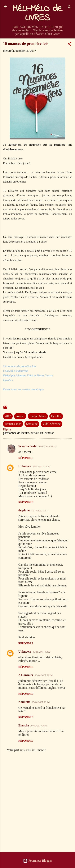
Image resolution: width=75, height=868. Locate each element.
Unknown (25, 466)
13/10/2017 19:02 (42, 652)
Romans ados (13, 424)
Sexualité (32, 424)
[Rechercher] (70, 8)
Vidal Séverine (52, 424)
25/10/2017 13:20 (41, 702)
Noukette (24, 702)
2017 (8, 416)
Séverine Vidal (28, 446)
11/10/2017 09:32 (48, 446)
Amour (20, 416)
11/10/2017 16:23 (42, 466)
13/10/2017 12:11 (40, 511)
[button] (70, 45)
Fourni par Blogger (38, 861)
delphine (24, 510)
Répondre (26, 458)
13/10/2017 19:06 (44, 675)
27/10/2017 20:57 (39, 726)
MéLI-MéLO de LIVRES (37, 13)
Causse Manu (38, 416)
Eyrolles (56, 416)
